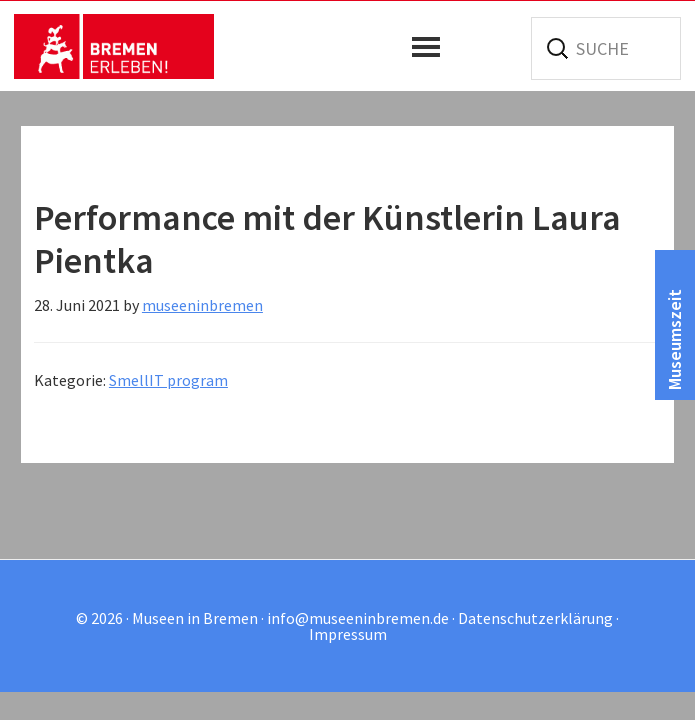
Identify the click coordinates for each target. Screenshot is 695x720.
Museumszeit (674, 339)
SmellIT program (168, 380)
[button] (431, 47)
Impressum (348, 634)
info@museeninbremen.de (358, 618)
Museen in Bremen (114, 46)
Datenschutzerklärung (535, 618)
